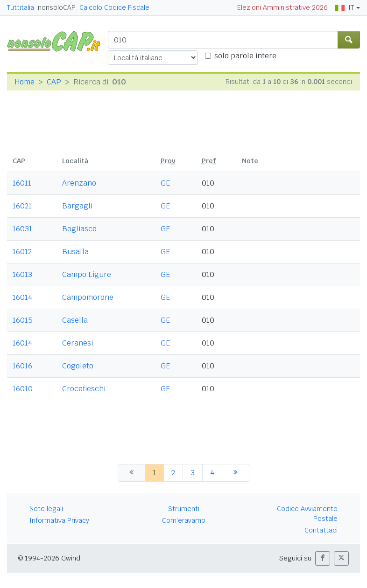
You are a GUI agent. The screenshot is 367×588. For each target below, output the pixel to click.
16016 (22, 366)
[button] (323, 558)
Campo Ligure (87, 274)
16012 (22, 252)
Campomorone (88, 297)
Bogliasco (79, 229)
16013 (22, 274)
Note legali (46, 509)
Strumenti (184, 509)
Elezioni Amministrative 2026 (282, 7)
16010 (23, 389)
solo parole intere (245, 56)
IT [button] (345, 7)
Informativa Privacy (59, 520)
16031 (22, 229)
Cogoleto (78, 366)
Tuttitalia (21, 7)
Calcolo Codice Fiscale (114, 7)
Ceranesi (78, 343)
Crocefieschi (84, 389)
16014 (22, 297)
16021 (22, 206)
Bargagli (77, 206)
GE (165, 183)
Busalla (75, 252)
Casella (75, 320)
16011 (22, 183)
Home (25, 82)
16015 (23, 320)
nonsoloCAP (57, 7)
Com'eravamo (184, 520)
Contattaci (321, 530)
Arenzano (79, 183)
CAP (54, 82)
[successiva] (236, 473)
